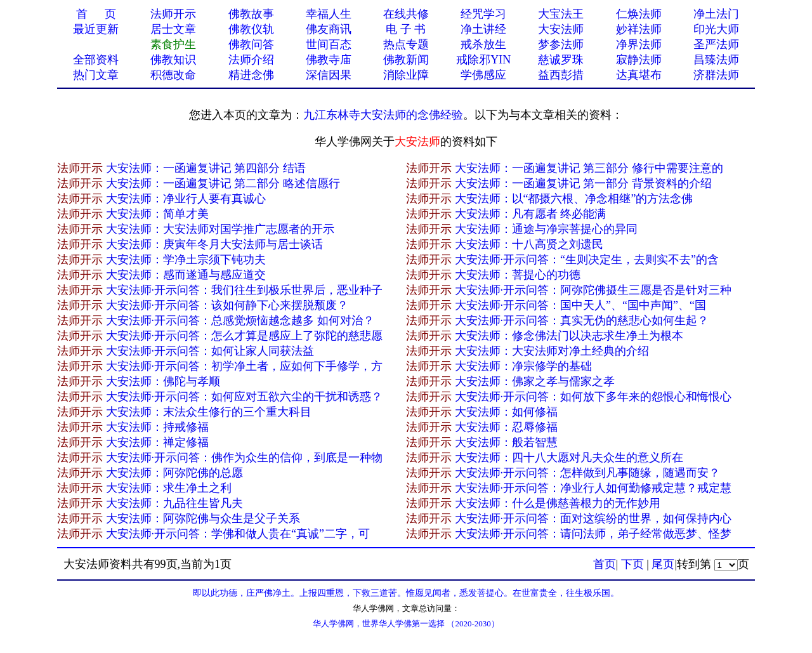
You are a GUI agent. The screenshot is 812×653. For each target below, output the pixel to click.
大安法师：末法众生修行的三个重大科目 (209, 412)
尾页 (663, 564)
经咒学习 (483, 14)
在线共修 (406, 14)
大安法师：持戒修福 (157, 427)
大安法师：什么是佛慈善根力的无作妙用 (558, 503)
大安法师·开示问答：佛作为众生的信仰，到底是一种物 (245, 458)
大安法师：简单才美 (157, 214)
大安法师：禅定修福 (157, 442)
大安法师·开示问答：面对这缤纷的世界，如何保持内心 (593, 518)
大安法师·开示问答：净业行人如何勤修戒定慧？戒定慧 (593, 488)
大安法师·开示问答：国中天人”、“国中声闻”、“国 (580, 305)
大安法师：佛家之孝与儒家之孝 (535, 381)
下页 (632, 564)
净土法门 (716, 14)
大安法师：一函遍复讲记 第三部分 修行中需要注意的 (589, 168)
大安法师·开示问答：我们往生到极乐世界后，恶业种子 (245, 290)
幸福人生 (329, 14)
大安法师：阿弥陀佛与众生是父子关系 (203, 518)
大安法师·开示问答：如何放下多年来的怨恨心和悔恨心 (593, 397)
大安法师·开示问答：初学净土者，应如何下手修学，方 (245, 366)
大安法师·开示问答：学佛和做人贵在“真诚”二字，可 (238, 534)
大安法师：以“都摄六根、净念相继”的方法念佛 (574, 199)
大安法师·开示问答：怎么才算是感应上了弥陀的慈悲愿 (245, 336)
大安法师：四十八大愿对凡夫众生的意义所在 (569, 458)
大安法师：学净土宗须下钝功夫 (186, 260)
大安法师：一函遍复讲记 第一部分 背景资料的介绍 (583, 183)
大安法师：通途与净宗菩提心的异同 (546, 229)
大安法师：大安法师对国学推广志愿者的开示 (220, 229)
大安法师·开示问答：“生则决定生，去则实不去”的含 (587, 260)
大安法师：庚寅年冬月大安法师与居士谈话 (214, 244)
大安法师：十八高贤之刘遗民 (529, 244)
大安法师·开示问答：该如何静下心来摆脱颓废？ (227, 305)
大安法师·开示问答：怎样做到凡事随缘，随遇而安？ (588, 473)
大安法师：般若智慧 (506, 442)
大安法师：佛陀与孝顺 (163, 381)
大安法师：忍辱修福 (506, 427)
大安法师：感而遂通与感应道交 (186, 275)
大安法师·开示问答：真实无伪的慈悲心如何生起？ (582, 320)
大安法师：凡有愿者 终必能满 (531, 214)
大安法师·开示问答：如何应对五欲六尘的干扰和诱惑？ (245, 397)
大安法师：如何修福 (506, 412)
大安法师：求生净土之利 (169, 488)
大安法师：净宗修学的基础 (523, 366)
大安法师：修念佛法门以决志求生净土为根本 (569, 336)
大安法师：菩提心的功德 (518, 275)
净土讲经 (483, 29)
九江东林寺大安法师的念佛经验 (383, 115)
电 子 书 (406, 29)
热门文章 (96, 75)
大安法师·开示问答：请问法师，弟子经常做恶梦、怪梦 (593, 534)
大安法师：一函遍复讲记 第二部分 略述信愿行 (223, 183)
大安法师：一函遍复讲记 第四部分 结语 (206, 168)
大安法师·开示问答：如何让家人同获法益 (210, 351)
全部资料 (96, 60)
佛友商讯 (329, 29)
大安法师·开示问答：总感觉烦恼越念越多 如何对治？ (240, 320)
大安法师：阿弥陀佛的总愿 (174, 473)
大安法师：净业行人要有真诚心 (186, 199)
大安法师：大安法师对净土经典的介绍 (552, 351)
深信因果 (329, 75)
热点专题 (406, 44)
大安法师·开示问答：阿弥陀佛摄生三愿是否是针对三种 (593, 290)
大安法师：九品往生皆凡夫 (174, 503)
